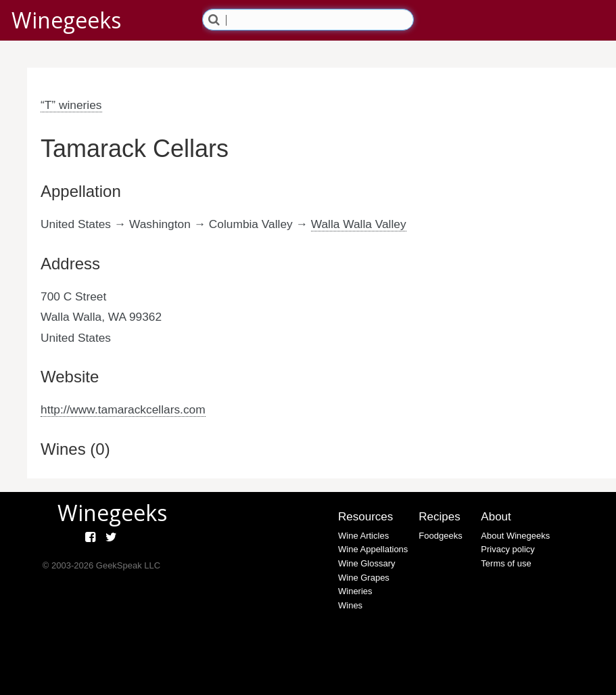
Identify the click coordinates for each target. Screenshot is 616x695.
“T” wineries (71, 105)
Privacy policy (507, 549)
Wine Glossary (367, 563)
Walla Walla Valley (359, 224)
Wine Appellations (373, 549)
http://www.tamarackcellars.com (123, 409)
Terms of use (506, 563)
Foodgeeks (440, 536)
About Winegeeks (515, 536)
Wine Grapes (364, 578)
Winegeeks (66, 20)
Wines (350, 605)
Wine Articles (363, 536)
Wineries (355, 591)
